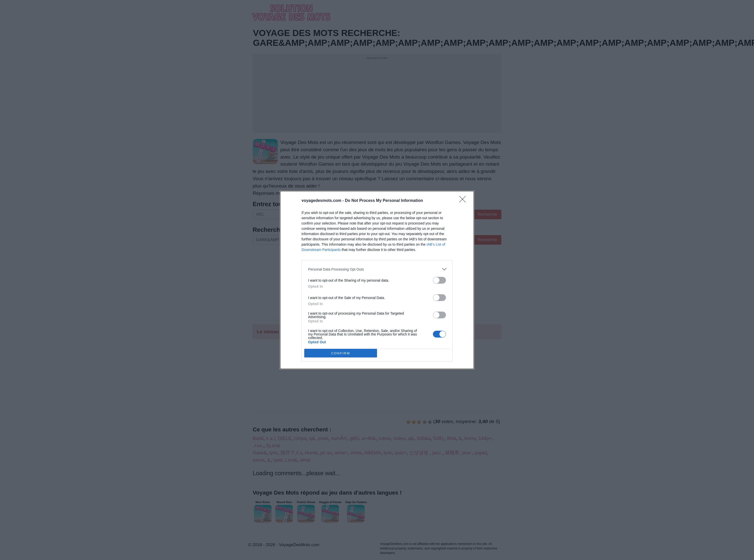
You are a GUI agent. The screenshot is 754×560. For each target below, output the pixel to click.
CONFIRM (341, 353)
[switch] (439, 280)
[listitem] (377, 269)
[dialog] (377, 280)
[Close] (464, 201)
